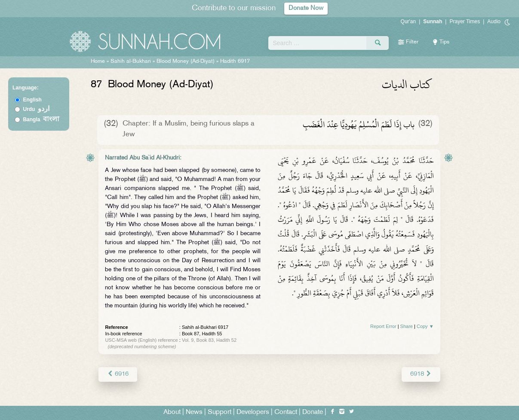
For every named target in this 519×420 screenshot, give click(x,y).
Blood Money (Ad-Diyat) (186, 61)
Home (98, 61)
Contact (286, 412)
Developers (253, 412)
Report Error (383, 326)
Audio (494, 21)
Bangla (41, 120)
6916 (118, 374)
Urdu (36, 109)
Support (220, 412)
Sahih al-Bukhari (131, 61)
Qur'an (408, 21)
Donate (313, 412)
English (32, 100)
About (172, 412)
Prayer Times (465, 21)
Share (407, 326)
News (194, 412)
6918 (421, 374)
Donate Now (306, 8)
